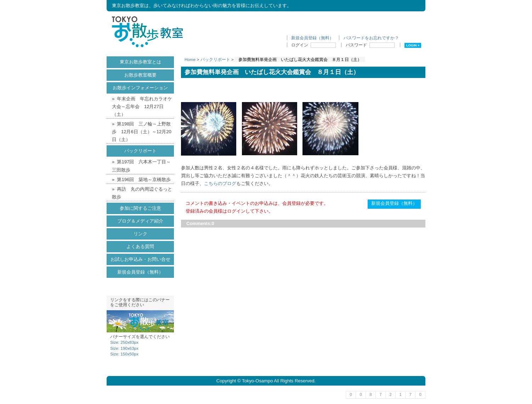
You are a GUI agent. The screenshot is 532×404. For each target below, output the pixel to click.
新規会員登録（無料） (312, 38)
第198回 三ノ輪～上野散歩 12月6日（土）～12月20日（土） (142, 132)
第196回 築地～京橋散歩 (144, 179)
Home (190, 59)
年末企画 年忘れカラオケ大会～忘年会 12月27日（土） (142, 106)
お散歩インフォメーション (140, 88)
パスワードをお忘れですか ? (371, 38)
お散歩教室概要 (140, 75)
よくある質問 (140, 246)
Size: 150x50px (124, 354)
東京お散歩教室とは (140, 62)
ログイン (313, 45)
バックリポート (215, 59)
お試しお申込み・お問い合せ (140, 259)
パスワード (370, 45)
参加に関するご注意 (140, 208)
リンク (140, 234)
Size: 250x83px (124, 342)
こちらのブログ (220, 183)
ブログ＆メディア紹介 (140, 221)
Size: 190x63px (124, 348)
